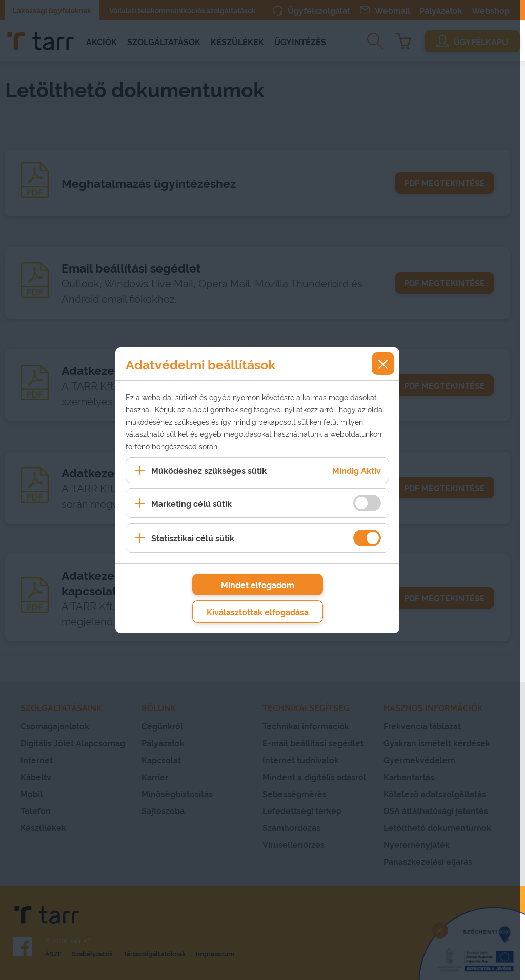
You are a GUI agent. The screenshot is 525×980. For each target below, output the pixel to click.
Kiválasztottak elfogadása (258, 612)
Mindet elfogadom (258, 585)
